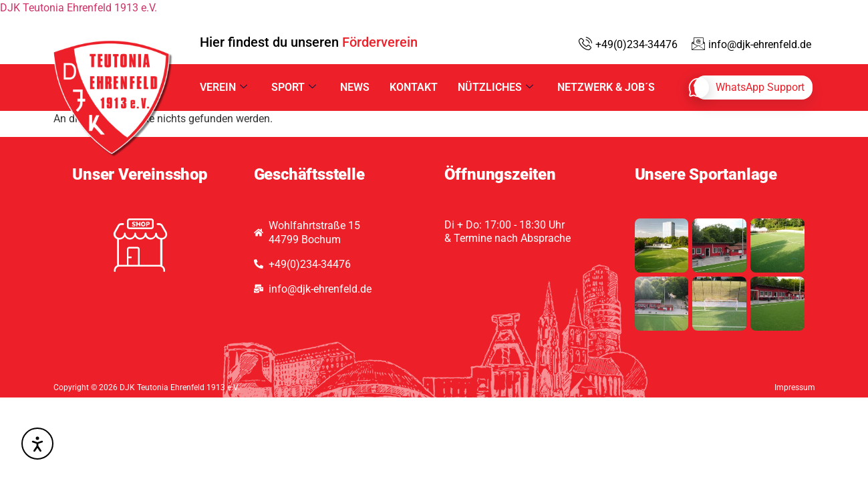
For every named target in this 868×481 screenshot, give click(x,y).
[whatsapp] (753, 88)
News (355, 87)
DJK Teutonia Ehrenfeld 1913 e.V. (79, 8)
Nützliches (495, 87)
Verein (224, 87)
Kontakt (414, 87)
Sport (294, 87)
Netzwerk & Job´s (606, 87)
